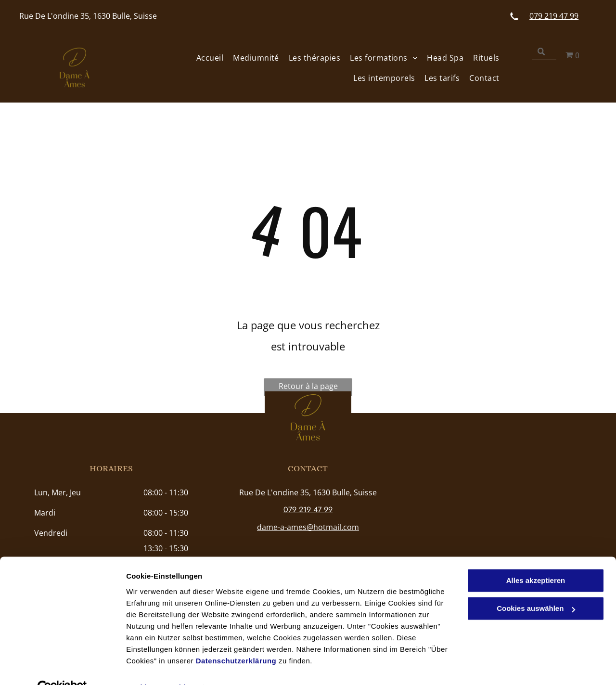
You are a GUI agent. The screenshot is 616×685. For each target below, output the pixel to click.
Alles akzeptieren (536, 559)
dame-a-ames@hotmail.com (308, 527)
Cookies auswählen (160, 666)
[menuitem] (205, 57)
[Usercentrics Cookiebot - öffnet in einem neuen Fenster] (62, 666)
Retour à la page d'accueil (308, 388)
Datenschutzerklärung (236, 640)
